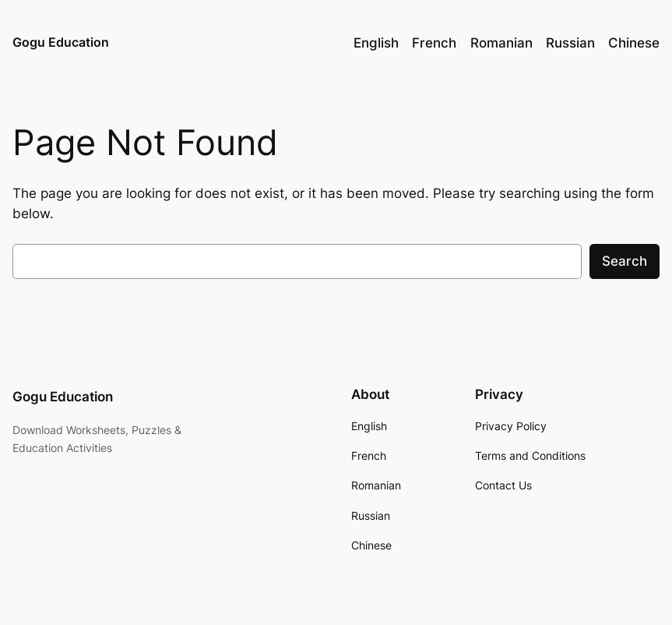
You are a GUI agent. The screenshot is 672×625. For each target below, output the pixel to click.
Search (625, 261)
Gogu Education (61, 42)
